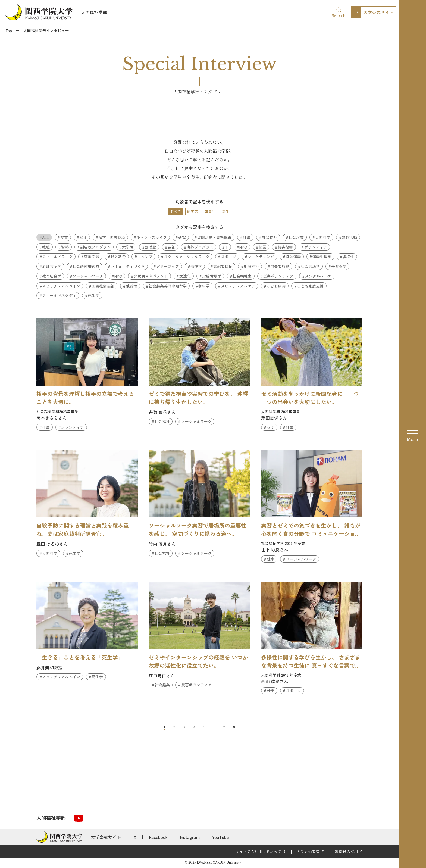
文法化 (185, 276)
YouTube (220, 837)
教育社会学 (52, 276)
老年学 (204, 286)
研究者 (193, 211)
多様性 (348, 257)
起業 (262, 247)
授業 (64, 237)
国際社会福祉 (103, 286)
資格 (65, 247)
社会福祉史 (242, 276)
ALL (46, 237)
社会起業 (296, 237)
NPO (243, 247)
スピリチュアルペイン (61, 286)
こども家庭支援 (310, 286)
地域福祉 (251, 266)
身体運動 (293, 257)
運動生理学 (322, 257)
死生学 (93, 295)
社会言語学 (310, 266)
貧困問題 (92, 257)
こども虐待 (276, 286)
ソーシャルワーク (88, 276)
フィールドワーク (57, 257)
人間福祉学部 (94, 12)
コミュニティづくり (128, 266)
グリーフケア (168, 266)
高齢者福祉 (223, 266)
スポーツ (228, 257)
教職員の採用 (346, 851)
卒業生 (210, 211)
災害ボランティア (278, 276)
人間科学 (323, 237)
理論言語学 (212, 276)
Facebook (158, 837)
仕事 (247, 237)
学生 (225, 211)
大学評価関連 (308, 851)
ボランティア (316, 247)
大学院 (128, 247)
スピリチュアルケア (238, 286)
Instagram (190, 837)
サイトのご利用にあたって (258, 851)
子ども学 (339, 266)
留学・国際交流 (112, 237)
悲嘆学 (196, 266)
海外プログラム (200, 247)
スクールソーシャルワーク (187, 257)
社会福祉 (270, 237)
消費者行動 (280, 266)
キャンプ (145, 257)
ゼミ (83, 237)
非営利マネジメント (151, 276)
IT (226, 247)
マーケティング (261, 257)
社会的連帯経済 (86, 266)
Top (9, 30)
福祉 (171, 247)
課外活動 (349, 237)
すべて (175, 211)
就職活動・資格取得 (214, 237)
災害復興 (285, 247)
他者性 (131, 286)
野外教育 (118, 257)
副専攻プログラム (95, 247)
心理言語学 (52, 266)
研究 (182, 237)
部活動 (151, 247)
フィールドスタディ (59, 295)
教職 (46, 247)
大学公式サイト (378, 12)
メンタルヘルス (318, 276)
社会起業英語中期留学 (168, 286)
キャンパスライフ (152, 237)
